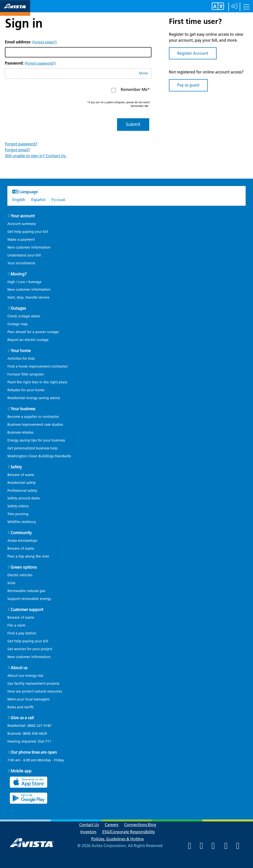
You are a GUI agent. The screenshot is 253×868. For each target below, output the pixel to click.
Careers (112, 825)
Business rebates (20, 433)
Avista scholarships (22, 541)
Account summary (22, 224)
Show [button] (143, 73)
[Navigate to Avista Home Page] (15, 11)
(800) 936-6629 (34, 734)
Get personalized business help (32, 448)
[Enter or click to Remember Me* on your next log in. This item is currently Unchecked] (114, 90)
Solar (11, 583)
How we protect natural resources (35, 691)
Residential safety (22, 483)
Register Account (193, 53)
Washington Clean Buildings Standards (39, 456)
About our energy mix (25, 676)
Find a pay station (22, 633)
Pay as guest (188, 85)
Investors (88, 832)
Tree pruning (18, 514)
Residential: (32, 726)
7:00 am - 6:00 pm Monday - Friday (36, 760)
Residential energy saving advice (34, 398)
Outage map (18, 324)
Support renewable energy (29, 599)
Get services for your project (30, 649)
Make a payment (21, 240)
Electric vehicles (20, 575)
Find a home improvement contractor (38, 366)
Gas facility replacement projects (33, 684)
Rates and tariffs (20, 707)
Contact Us (89, 825)
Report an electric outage (28, 340)
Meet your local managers (28, 699)
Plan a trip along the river (28, 556)
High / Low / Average (24, 282)
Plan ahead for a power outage (33, 332)
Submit (133, 124)
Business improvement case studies (35, 425)
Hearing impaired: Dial (32, 742)
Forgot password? (21, 144)
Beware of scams (21, 475)
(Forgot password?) (40, 63)
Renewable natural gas (26, 591)
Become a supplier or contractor (33, 417)
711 (48, 741)
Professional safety (22, 491)
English (19, 200)
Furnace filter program (26, 374)
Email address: (31, 42)
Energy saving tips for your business (36, 440)
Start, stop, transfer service (28, 298)
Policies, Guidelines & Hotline (118, 839)
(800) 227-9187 (39, 726)
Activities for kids (21, 359)
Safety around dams (23, 498)
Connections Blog (140, 825)
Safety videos (18, 506)
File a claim (16, 625)
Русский (58, 200)
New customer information (29, 247)
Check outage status (24, 316)
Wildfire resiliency (22, 522)
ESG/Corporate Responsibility (129, 832)
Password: (30, 63)
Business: (30, 734)
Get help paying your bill (28, 232)
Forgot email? (17, 150)
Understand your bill (24, 255)
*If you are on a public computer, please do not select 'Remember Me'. (118, 104)
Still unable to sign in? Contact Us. (36, 156)
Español (38, 200)
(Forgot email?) (44, 42)
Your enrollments (21, 263)
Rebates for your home (26, 390)
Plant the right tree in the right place (37, 382)
